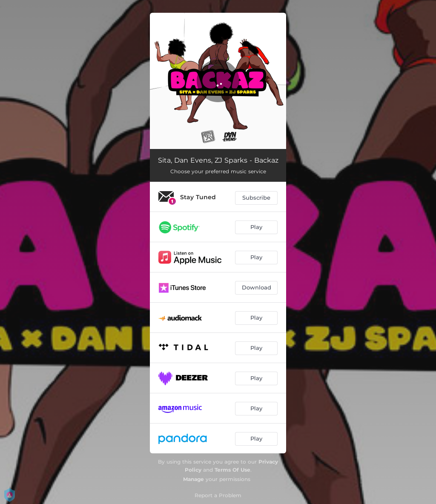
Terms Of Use (232, 470)
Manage (194, 479)
